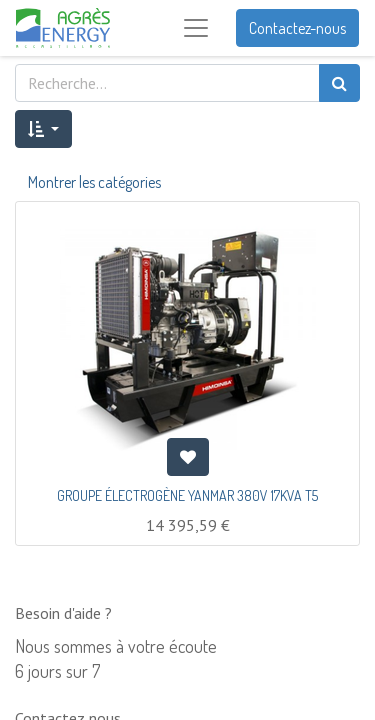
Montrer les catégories (94, 182)
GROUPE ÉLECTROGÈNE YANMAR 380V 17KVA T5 (187, 495)
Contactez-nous (297, 28)
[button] (43, 129)
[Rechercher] (339, 83)
